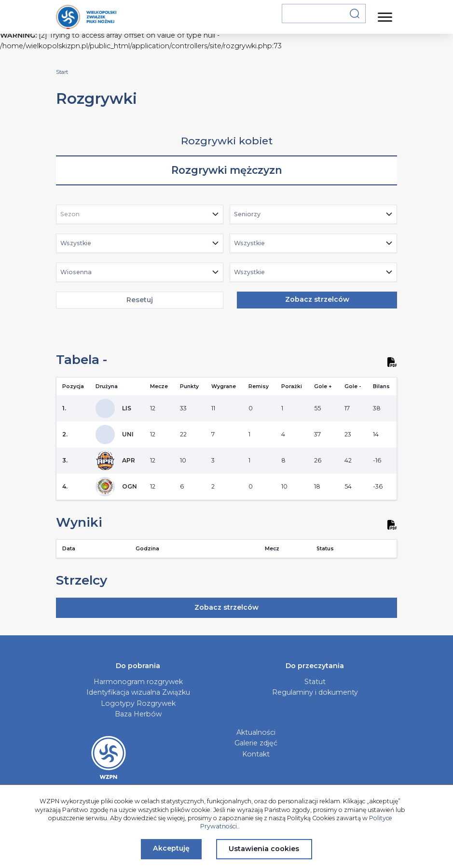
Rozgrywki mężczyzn (227, 170)
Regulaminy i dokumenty (315, 692)
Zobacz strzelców (317, 299)
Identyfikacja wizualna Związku (138, 692)
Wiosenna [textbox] (76, 272)
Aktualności (256, 732)
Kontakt (256, 754)
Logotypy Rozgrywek (138, 703)
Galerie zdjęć (256, 743)
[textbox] (73, 214)
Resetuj (140, 300)
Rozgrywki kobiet (227, 141)
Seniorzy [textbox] (247, 214)
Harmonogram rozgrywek (138, 682)
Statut (315, 682)
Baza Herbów (138, 714)
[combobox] (140, 214)
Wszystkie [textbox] (76, 243)
